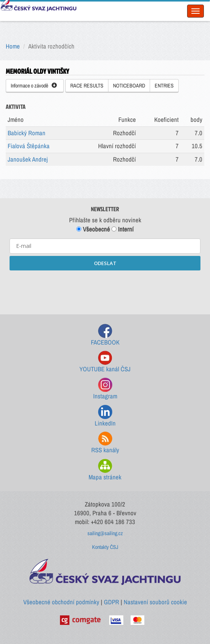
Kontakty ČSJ (105, 547)
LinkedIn (105, 416)
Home (13, 46)
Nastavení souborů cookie (155, 602)
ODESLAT (105, 263)
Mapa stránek (105, 470)
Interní (123, 229)
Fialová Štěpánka (29, 146)
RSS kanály (105, 443)
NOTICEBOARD (129, 86)
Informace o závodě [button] (34, 86)
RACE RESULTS (87, 86)
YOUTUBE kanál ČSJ (105, 362)
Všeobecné (93, 229)
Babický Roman (27, 133)
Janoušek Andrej (28, 159)
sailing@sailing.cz (105, 533)
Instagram (105, 389)
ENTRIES (164, 86)
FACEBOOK (105, 335)
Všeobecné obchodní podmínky (61, 602)
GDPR (111, 602)
